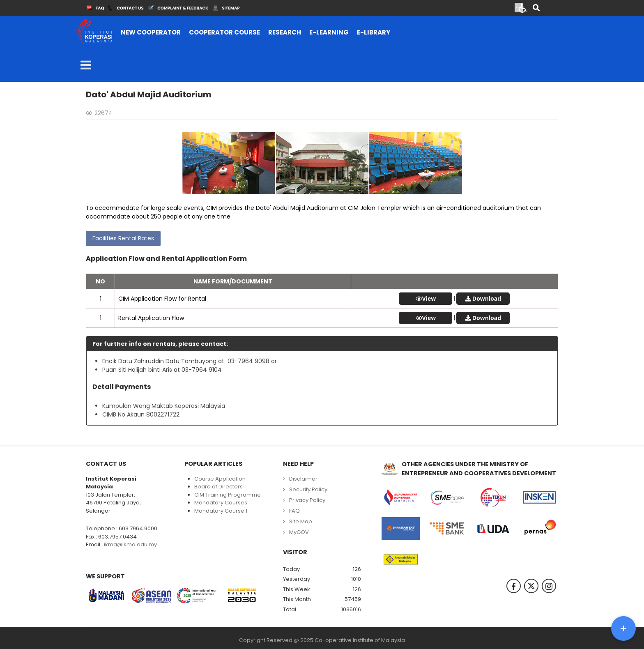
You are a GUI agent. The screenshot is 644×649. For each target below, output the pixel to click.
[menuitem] (151, 32)
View (429, 299)
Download (487, 298)
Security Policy (308, 489)
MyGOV (299, 532)
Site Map (301, 521)
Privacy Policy (307, 500)
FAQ (294, 511)
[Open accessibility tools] (523, 7)
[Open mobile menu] (86, 65)
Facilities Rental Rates (123, 238)
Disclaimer (303, 479)
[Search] (536, 8)
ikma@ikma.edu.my (130, 544)
